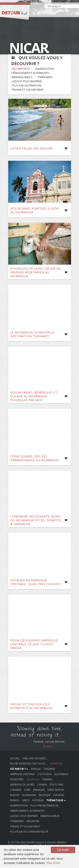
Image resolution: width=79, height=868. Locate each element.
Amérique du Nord (22, 784)
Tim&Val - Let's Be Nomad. (49, 742)
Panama (47, 779)
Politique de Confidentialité (29, 832)
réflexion (33, 821)
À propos (56, 764)
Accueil (15, 758)
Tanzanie (49, 769)
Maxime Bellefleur (57, 842)
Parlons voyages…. (35, 758)
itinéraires (45, 77)
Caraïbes (16, 790)
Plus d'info (53, 863)
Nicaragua (33, 779)
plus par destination (26, 85)
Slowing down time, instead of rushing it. (36, 732)
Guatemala (61, 774)
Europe (15, 795)
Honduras (17, 779)
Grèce (26, 800)
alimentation (44, 69)
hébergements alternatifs (30, 73)
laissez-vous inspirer (27, 81)
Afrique (36, 769)
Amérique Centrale (22, 774)
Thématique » (56, 800)
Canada (42, 784)
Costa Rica (44, 774)
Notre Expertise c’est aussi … (29, 764)
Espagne (59, 795)
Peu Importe (21, 69)
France (15, 800)
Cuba (27, 790)
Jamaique (39, 790)
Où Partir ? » (19, 769)
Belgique (45, 795)
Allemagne (29, 795)
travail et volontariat (28, 90)
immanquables (22, 77)
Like (66, 148)
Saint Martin (56, 790)
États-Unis (57, 784)
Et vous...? (49, 746)
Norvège (38, 800)
